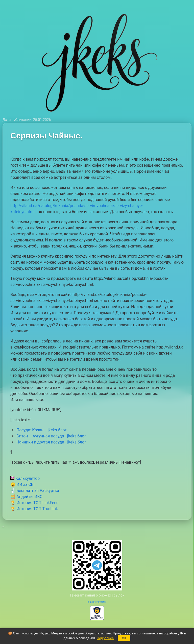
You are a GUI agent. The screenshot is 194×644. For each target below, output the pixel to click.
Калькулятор (25, 478)
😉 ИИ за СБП (23, 485)
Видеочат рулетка (97, 602)
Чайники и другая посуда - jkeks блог (51, 442)
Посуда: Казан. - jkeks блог (41, 430)
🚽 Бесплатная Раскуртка (35, 491)
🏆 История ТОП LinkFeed (34, 503)
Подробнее (105, 638)
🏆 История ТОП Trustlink (34, 509)
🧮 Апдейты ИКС (26, 497)
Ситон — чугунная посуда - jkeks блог (51, 436)
